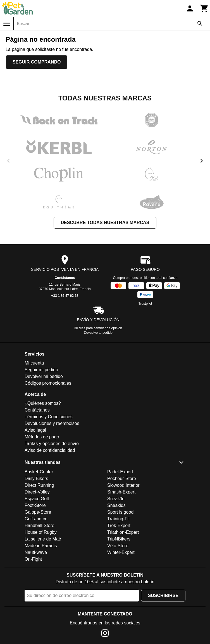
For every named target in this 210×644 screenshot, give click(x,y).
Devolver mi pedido (44, 376)
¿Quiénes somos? (43, 403)
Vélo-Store (118, 546)
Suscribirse (163, 595)
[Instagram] (105, 634)
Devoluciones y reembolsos (52, 423)
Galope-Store (38, 512)
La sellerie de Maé (43, 539)
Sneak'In (116, 499)
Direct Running (39, 485)
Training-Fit (118, 519)
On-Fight (33, 559)
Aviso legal (35, 430)
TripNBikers (119, 539)
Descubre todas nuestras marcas (105, 223)
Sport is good (120, 512)
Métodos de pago (42, 437)
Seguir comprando (37, 62)
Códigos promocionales (48, 383)
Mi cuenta (34, 363)
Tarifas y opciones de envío (52, 444)
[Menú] (7, 24)
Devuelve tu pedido (98, 333)
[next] (202, 161)
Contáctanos (65, 278)
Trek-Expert (119, 526)
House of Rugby (41, 532)
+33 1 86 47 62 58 (65, 296)
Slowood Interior (123, 485)
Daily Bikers (36, 479)
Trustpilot (145, 304)
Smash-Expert (121, 492)
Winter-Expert (121, 552)
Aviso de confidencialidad (50, 450)
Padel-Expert (120, 472)
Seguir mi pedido (41, 370)
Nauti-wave (36, 552)
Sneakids (116, 505)
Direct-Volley (37, 492)
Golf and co (36, 519)
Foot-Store (35, 505)
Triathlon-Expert (123, 532)
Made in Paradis (41, 546)
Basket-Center (39, 472)
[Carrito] (204, 8)
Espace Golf (37, 499)
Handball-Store (40, 526)
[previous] (8, 161)
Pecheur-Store (122, 479)
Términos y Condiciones (49, 417)
